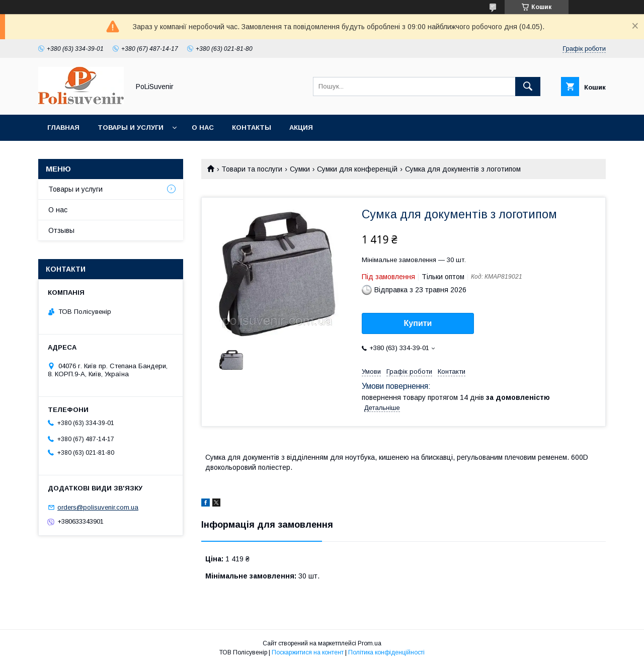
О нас (203, 128)
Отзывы (61, 230)
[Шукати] (528, 87)
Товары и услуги (131, 128)
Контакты (252, 128)
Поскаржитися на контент (308, 652)
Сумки (300, 169)
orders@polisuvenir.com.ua (98, 507)
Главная (63, 128)
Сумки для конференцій (357, 169)
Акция (301, 128)
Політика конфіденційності (386, 652)
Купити (418, 323)
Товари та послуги (252, 169)
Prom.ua (370, 643)
